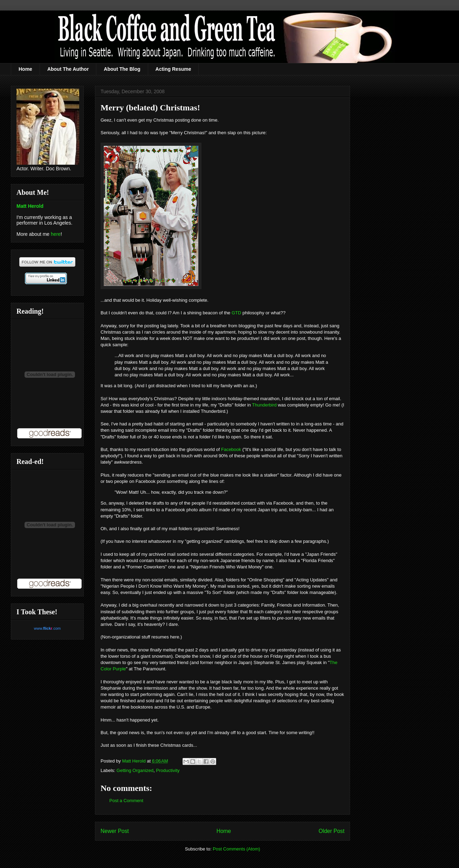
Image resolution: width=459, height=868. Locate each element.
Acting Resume (173, 69)
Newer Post (115, 831)
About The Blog (122, 69)
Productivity (168, 770)
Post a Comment (126, 801)
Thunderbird (264, 405)
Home (25, 69)
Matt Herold (30, 206)
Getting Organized (135, 770)
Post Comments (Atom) (236, 849)
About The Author (68, 69)
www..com (47, 628)
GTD (236, 313)
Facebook (231, 449)
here (56, 234)
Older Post (331, 831)
